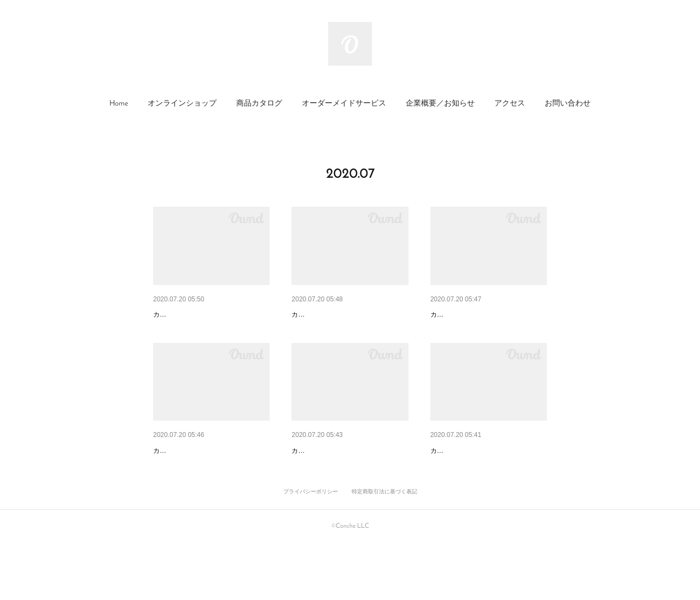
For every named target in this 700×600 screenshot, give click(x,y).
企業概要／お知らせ (440, 104)
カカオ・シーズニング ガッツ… (485, 314)
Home (119, 104)
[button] (119, 104)
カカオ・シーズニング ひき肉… (346, 314)
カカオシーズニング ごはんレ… (208, 479)
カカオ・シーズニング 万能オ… (208, 314)
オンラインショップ (182, 104)
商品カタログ (259, 104)
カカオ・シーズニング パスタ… (346, 479)
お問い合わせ (568, 104)
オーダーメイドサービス (344, 104)
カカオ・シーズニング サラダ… (485, 479)
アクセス (510, 104)
